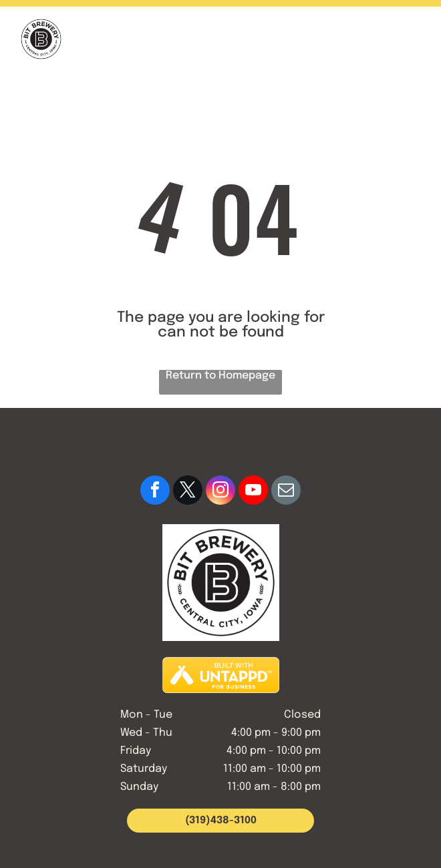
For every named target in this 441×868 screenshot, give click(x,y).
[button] (412, 39)
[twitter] (188, 492)
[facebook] (155, 492)
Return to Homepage (220, 376)
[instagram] (220, 492)
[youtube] (253, 492)
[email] (286, 492)
